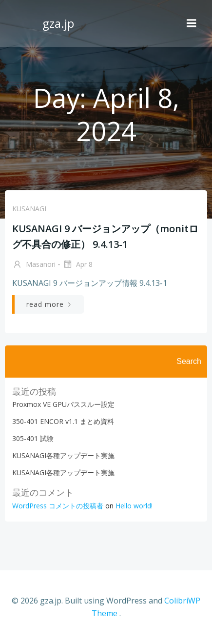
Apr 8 (77, 265)
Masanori (34, 265)
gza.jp (58, 23)
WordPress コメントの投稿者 (58, 506)
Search (189, 361)
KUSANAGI (29, 209)
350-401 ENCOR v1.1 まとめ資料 (63, 421)
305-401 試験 (33, 438)
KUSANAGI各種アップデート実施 (63, 455)
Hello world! (134, 506)
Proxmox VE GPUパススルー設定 (63, 404)
